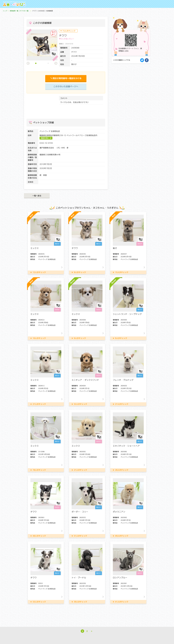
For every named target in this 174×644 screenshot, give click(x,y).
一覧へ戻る (37, 196)
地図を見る (45, 138)
